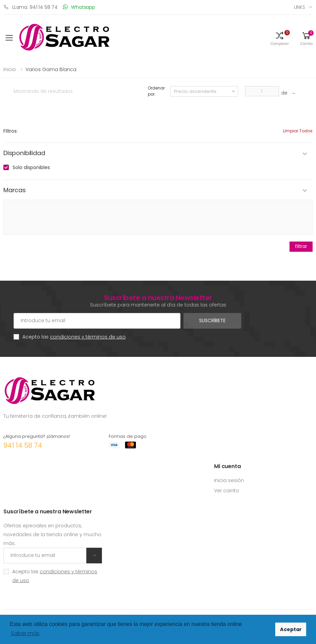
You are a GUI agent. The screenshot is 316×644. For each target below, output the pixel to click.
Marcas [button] (15, 190)
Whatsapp (79, 7)
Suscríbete (212, 320)
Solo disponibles (31, 167)
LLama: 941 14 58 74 (31, 7)
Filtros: (11, 131)
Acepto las (74, 337)
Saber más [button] (25, 633)
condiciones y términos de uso (88, 337)
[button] (280, 38)
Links (300, 7)
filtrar (301, 246)
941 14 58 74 (23, 445)
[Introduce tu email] (45, 556)
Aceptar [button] (291, 629)
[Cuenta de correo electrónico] (97, 321)
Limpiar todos (298, 131)
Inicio (10, 69)
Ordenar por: (156, 91)
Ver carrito (227, 491)
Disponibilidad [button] (24, 153)
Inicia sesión (229, 480)
